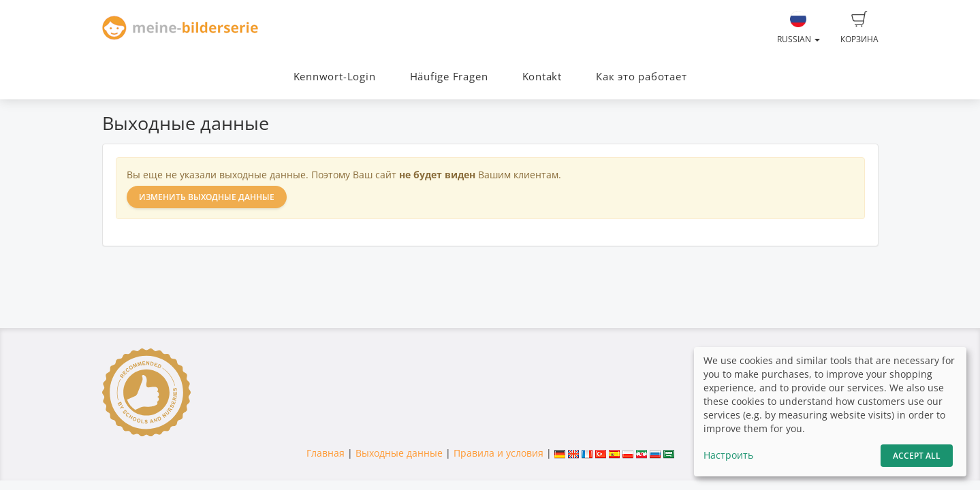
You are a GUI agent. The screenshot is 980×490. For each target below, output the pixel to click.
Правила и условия (499, 453)
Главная (326, 453)
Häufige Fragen (449, 77)
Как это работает (641, 77)
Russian (799, 28)
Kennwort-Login (335, 77)
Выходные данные (399, 453)
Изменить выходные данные (207, 197)
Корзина (859, 28)
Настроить (728, 455)
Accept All (917, 456)
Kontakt (542, 77)
